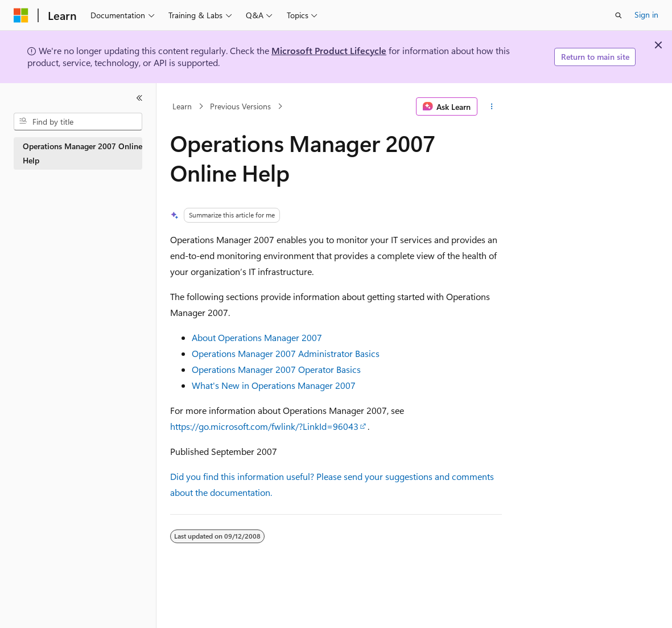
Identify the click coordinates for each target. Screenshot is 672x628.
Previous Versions (240, 106)
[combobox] (78, 122)
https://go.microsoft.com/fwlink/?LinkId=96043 (264, 426)
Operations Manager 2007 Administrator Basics (286, 353)
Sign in (646, 15)
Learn (182, 106)
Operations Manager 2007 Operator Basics (276, 369)
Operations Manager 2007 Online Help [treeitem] (83, 153)
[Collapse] (139, 98)
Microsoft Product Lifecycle (329, 50)
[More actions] (492, 106)
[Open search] (619, 15)
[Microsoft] (21, 15)
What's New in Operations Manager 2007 (274, 385)
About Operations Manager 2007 (257, 337)
